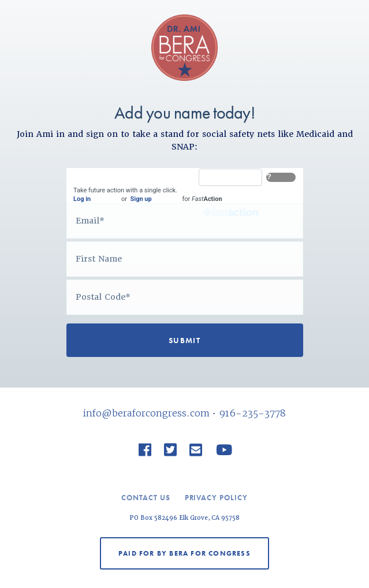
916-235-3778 (252, 413)
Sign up (141, 199)
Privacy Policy (217, 498)
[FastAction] (230, 177)
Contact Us (146, 498)
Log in (82, 199)
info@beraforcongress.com (146, 413)
